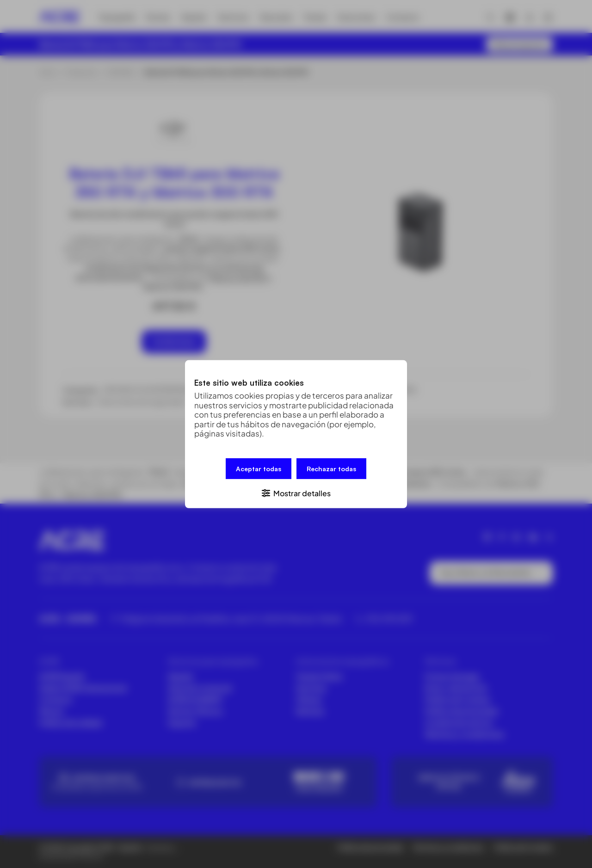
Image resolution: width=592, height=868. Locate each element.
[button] (296, 492)
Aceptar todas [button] (259, 468)
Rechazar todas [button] (331, 468)
